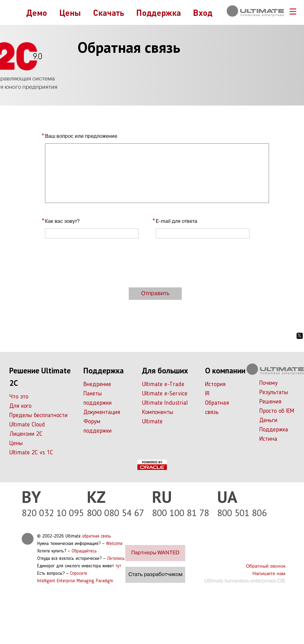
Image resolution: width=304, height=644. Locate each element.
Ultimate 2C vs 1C (31, 453)
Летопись (116, 559)
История (215, 385)
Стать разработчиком (155, 575)
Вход (203, 12)
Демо (37, 12)
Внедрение (97, 385)
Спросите (79, 574)
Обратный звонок (266, 566)
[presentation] (92, 263)
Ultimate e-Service (165, 394)
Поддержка (159, 12)
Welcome (114, 544)
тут (118, 566)
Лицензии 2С (26, 434)
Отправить (155, 294)
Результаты (274, 393)
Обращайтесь (84, 551)
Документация (102, 412)
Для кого (20, 406)
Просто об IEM (277, 411)
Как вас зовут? (62, 222)
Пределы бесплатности (38, 416)
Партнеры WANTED (155, 553)
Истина (268, 439)
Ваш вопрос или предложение (81, 137)
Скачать (109, 12)
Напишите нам (269, 574)
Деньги (268, 421)
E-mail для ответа (177, 222)
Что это (19, 397)
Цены (70, 12)
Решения (270, 402)
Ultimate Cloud (27, 425)
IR (207, 394)
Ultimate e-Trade (163, 385)
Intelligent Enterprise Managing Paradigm (75, 581)
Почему (268, 383)
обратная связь (97, 536)
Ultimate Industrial (165, 403)
